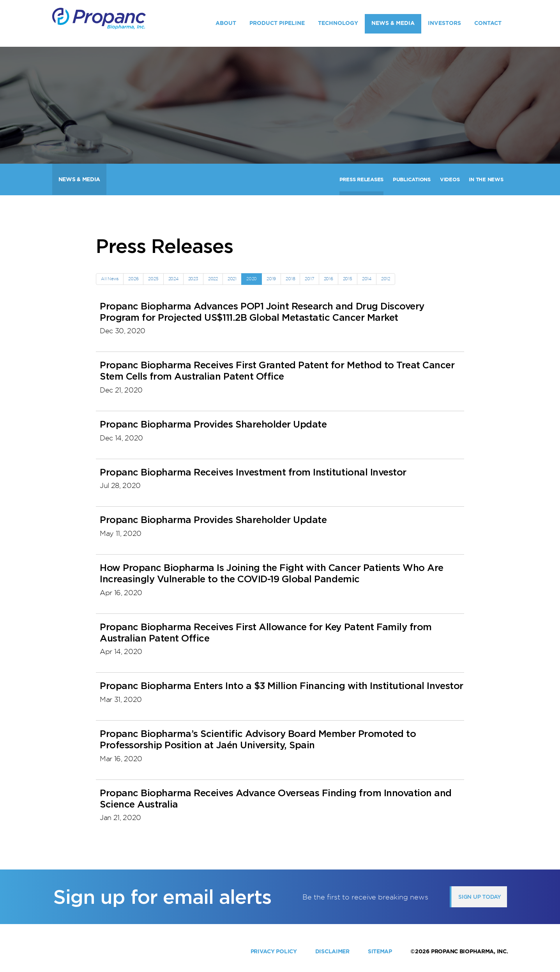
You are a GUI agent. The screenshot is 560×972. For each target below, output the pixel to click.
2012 (386, 279)
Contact (488, 23)
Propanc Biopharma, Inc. (470, 951)
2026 (133, 279)
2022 (213, 279)
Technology (338, 23)
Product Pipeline (277, 23)
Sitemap (380, 951)
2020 (252, 279)
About (226, 23)
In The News (486, 179)
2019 (271, 279)
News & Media (393, 23)
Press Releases (361, 179)
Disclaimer (332, 951)
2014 (367, 279)
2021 (232, 279)
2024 (173, 279)
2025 (153, 279)
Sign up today (480, 897)
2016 (329, 279)
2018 (290, 279)
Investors (444, 23)
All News (110, 279)
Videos (450, 179)
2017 (309, 279)
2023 (193, 279)
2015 (348, 279)
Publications (412, 179)
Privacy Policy (274, 951)
